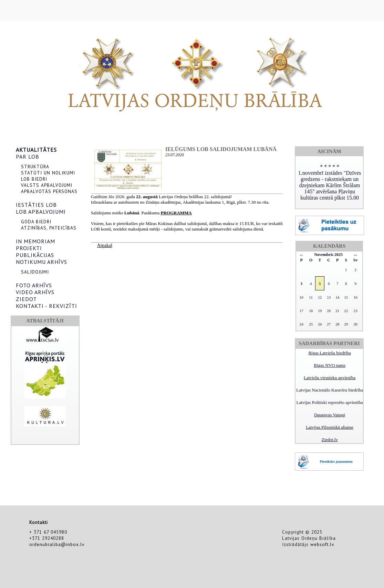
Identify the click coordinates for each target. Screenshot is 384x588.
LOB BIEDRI (34, 179)
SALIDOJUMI (35, 272)
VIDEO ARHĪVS (35, 292)
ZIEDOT (26, 299)
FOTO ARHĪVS (34, 285)
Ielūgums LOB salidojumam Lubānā (221, 149)
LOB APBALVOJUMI (41, 212)
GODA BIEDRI (36, 222)
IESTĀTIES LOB (36, 205)
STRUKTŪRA (35, 167)
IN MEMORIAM (35, 241)
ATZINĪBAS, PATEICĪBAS (49, 228)
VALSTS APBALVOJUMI (47, 185)
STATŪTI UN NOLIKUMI (48, 173)
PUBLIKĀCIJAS (35, 255)
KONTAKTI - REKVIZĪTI (46, 306)
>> (356, 255)
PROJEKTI (29, 248)
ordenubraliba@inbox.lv (57, 544)
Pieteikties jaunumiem (336, 462)
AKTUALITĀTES (36, 150)
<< (302, 255)
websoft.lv (322, 544)
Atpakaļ (105, 245)
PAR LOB (28, 157)
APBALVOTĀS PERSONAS (49, 191)
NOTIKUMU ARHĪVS (41, 262)
